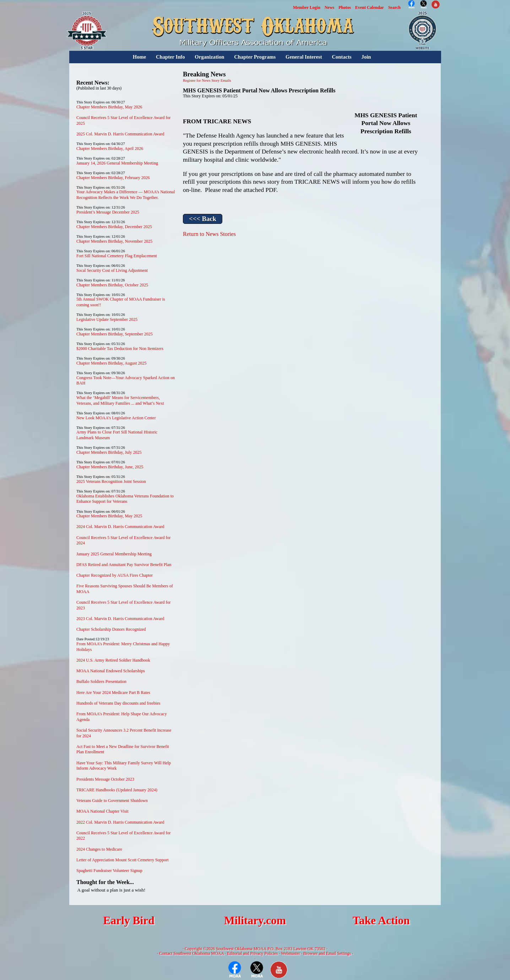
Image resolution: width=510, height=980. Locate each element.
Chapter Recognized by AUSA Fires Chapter (115, 575)
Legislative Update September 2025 (107, 319)
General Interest (304, 57)
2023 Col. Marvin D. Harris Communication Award (120, 619)
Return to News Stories (209, 234)
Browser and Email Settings (327, 953)
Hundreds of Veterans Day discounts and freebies (118, 703)
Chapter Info (170, 57)
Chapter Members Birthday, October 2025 (112, 285)
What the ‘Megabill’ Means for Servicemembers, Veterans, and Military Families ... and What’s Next (120, 400)
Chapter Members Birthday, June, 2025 (110, 467)
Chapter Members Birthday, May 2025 (109, 516)
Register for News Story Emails (207, 80)
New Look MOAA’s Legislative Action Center (116, 418)
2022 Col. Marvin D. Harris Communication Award (120, 822)
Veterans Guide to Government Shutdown (112, 801)
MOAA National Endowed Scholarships (111, 671)
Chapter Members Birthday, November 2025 (114, 241)
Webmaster (291, 953)
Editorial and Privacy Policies (252, 953)
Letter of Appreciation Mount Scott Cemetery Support (123, 860)
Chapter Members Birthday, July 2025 (109, 452)
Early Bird (129, 920)
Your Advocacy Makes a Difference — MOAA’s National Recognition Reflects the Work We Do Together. (126, 195)
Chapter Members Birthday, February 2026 (113, 178)
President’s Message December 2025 (108, 212)
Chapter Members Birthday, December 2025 (114, 227)
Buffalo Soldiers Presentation (101, 682)
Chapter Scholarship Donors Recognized (111, 629)
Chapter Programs (255, 57)
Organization (209, 57)
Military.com (255, 920)
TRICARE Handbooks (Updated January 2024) (117, 790)
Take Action (381, 920)
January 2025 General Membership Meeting (114, 554)
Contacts (341, 57)
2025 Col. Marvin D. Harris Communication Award (120, 134)
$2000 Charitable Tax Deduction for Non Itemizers (120, 349)
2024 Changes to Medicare (99, 849)
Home (139, 57)
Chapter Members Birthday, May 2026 (109, 107)
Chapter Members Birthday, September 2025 (115, 334)
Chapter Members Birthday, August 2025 (112, 363)
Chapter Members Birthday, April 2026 (110, 149)
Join (366, 57)
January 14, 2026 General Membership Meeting (117, 163)
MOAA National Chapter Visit (102, 811)
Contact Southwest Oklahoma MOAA (191, 953)
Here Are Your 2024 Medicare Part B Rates (113, 693)
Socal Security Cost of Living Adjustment (112, 270)
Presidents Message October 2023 (105, 779)
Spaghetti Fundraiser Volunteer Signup (109, 871)
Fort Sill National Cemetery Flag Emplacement (117, 256)
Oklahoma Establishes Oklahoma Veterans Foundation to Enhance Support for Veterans (125, 499)
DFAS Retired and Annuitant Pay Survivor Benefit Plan (124, 565)
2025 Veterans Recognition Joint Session (111, 481)
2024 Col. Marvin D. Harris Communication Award (120, 527)
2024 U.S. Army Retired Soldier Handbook (113, 660)
